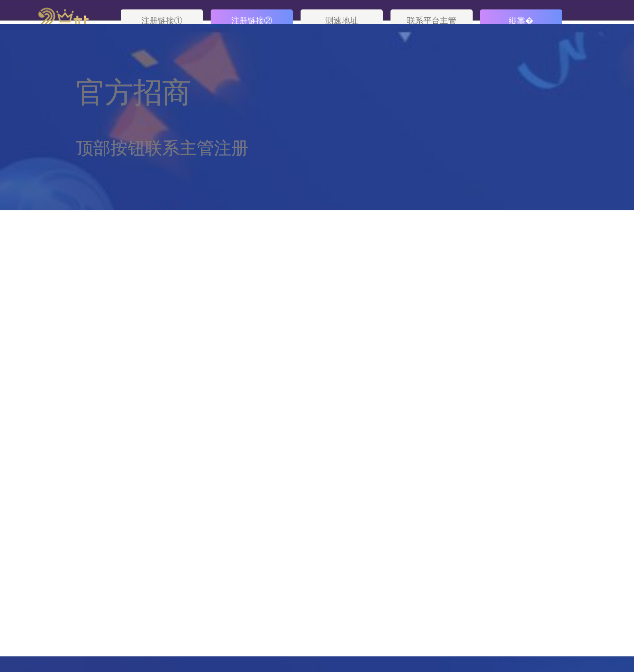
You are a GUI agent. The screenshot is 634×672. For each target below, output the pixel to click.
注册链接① (162, 21)
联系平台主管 (432, 21)
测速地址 (342, 21)
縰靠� (521, 21)
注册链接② (252, 21)
